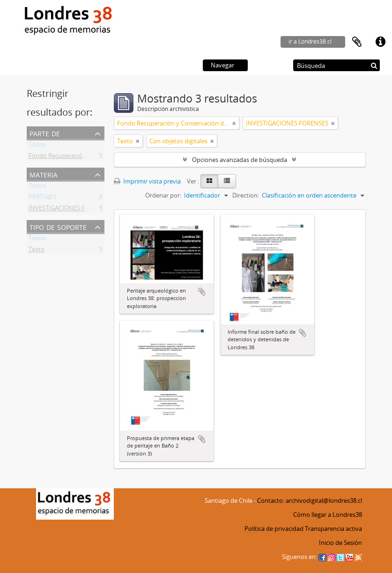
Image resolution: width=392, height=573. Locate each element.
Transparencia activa (333, 529)
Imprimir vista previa (147, 181)
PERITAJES (42, 198)
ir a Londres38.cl (310, 41)
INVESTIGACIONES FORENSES (70, 210)
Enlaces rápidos (380, 42)
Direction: (246, 195)
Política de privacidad (274, 529)
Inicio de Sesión (340, 543)
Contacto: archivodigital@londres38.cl (310, 500)
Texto (37, 251)
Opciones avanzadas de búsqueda (240, 160)
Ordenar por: (163, 195)
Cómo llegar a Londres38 (328, 514)
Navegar (222, 65)
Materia (44, 174)
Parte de (45, 133)
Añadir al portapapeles (202, 292)
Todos (37, 146)
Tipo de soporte (58, 226)
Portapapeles (357, 42)
